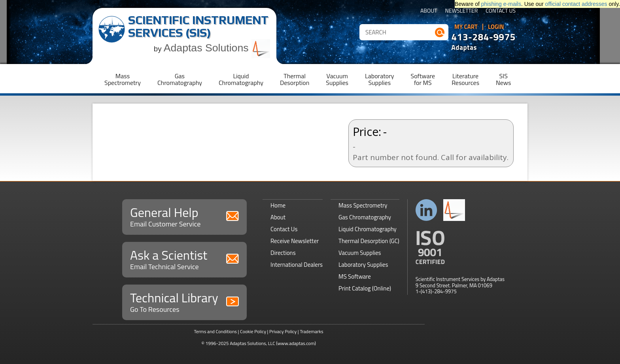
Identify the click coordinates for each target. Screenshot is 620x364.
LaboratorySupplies (379, 79)
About (429, 11)
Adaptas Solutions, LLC (252, 343)
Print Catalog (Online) (365, 288)
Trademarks (311, 331)
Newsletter (462, 11)
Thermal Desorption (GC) (369, 241)
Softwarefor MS (423, 79)
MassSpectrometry (123, 79)
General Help (184, 216)
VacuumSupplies (337, 79)
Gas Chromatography (365, 217)
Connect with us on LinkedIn (426, 210)
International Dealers (297, 265)
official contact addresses (576, 4)
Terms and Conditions (215, 331)
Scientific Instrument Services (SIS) (198, 26)
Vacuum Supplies (360, 253)
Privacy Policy (283, 331)
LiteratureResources (465, 79)
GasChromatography (180, 79)
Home (278, 205)
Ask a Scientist (184, 259)
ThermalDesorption (295, 79)
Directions (283, 253)
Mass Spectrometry (363, 205)
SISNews (503, 79)
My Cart (466, 27)
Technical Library (184, 301)
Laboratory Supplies (363, 265)
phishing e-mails (501, 4)
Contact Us (501, 11)
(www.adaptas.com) (296, 343)
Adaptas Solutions (217, 48)
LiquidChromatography (241, 79)
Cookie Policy (253, 331)
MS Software (355, 276)
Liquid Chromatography (368, 229)
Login (496, 27)
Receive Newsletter (295, 241)
